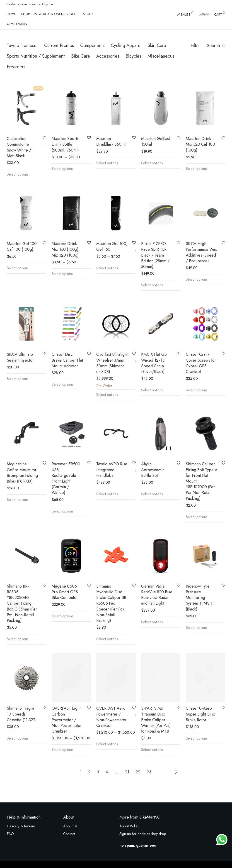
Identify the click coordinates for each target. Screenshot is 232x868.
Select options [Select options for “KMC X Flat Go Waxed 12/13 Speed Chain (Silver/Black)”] (152, 390)
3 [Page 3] (98, 772)
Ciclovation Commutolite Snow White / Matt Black (19, 147)
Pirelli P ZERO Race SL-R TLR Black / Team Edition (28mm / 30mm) (155, 255)
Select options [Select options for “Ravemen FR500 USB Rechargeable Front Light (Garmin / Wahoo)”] (63, 511)
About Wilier (17, 24)
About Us (70, 826)
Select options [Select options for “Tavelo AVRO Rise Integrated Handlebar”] (107, 494)
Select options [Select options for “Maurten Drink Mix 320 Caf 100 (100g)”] (197, 169)
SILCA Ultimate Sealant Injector (20, 357)
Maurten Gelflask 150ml (156, 141)
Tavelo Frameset (22, 45)
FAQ (10, 834)
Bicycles (133, 56)
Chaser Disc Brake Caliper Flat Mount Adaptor (67, 360)
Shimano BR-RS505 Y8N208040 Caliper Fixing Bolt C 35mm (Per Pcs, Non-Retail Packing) (22, 603)
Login (204, 14)
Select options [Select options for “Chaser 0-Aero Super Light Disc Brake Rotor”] (197, 738)
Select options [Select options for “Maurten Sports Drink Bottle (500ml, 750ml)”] (63, 169)
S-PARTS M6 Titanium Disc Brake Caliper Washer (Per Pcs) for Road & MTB (156, 719)
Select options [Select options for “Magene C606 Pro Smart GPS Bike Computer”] (63, 616)
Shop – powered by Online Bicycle (49, 14)
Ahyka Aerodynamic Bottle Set (153, 470)
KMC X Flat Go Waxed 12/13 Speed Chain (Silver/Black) (154, 363)
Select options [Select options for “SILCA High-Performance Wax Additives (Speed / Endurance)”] (197, 279)
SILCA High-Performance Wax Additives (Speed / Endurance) (201, 252)
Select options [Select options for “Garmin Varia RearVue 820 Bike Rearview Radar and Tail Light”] (152, 622)
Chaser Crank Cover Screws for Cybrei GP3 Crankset (201, 363)
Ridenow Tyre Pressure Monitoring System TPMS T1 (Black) (200, 598)
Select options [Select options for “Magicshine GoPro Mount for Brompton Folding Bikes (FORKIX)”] (18, 500)
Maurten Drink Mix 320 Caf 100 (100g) (200, 144)
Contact (69, 834)
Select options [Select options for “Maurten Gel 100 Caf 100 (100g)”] (18, 268)
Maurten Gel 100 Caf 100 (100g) (22, 246)
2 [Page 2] (89, 772)
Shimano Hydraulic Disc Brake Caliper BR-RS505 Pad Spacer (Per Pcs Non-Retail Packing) (112, 603)
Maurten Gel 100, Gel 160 (112, 246)
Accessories (108, 56)
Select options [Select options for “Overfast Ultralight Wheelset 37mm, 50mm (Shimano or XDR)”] (107, 395)
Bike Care (81, 56)
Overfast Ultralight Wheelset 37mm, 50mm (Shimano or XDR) (112, 363)
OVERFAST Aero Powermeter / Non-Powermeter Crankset (111, 716)
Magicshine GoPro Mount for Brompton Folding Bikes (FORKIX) (22, 473)
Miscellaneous (161, 56)
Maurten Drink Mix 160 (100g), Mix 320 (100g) (66, 249)
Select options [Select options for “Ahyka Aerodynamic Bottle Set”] (152, 494)
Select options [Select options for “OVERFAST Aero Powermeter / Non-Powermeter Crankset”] (107, 744)
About (88, 14)
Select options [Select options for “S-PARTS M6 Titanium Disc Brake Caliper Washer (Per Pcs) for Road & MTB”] (152, 749)
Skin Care (157, 45)
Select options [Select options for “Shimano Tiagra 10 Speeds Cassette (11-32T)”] (18, 738)
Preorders (16, 67)
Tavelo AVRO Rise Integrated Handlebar (112, 470)
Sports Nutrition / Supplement (36, 56)
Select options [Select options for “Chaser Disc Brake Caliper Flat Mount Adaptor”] (63, 384)
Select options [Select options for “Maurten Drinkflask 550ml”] (107, 163)
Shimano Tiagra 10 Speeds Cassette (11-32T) (22, 714)
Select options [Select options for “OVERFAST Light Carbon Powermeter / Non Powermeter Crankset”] (63, 749)
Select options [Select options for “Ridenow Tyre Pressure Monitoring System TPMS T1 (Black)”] (197, 628)
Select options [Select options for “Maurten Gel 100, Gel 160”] (107, 268)
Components (92, 45)
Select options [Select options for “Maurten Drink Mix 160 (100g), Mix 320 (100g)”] (63, 274)
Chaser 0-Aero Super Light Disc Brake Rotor (200, 714)
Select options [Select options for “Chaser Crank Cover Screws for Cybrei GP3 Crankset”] (197, 390)
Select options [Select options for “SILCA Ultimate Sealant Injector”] (18, 379)
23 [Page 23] (149, 772)
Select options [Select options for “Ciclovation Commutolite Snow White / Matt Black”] (18, 174)
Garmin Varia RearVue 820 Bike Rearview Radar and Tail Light (157, 595)
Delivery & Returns (21, 826)
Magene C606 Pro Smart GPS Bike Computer (65, 592)
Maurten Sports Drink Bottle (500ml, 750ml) (65, 144)
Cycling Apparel (126, 45)
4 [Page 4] (107, 772)
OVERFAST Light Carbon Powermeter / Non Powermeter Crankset (67, 719)
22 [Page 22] (138, 772)
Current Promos (59, 45)
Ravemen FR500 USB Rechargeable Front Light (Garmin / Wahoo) (66, 478)
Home (11, 14)
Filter (195, 46)
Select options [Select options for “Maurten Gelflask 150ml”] (152, 163)
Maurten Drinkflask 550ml (111, 141)
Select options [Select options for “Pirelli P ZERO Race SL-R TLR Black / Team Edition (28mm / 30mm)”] (152, 285)
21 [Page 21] (127, 772)
